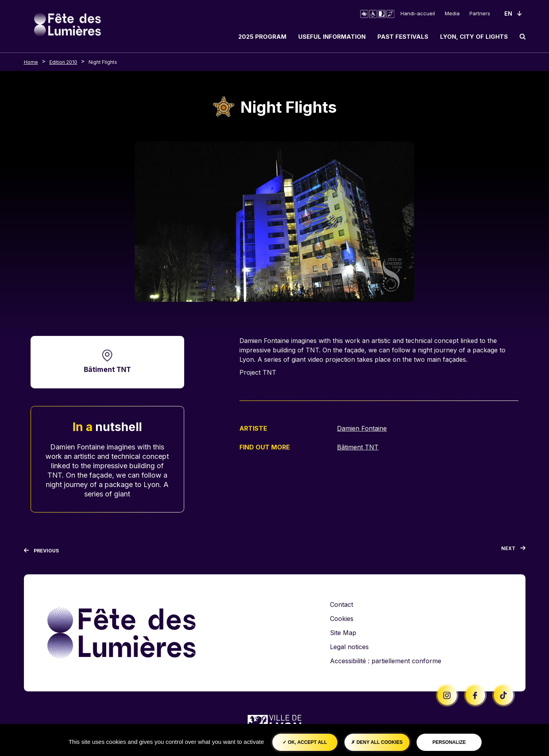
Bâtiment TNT (107, 369)
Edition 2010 (63, 62)
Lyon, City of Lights (474, 37)
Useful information (332, 37)
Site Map (343, 633)
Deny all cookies (377, 742)
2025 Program (262, 37)
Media (452, 13)
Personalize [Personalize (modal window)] (449, 742)
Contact (342, 604)
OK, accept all (305, 742)
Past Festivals (403, 37)
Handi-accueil (418, 13)
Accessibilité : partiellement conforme (386, 661)
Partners (480, 13)
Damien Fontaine (362, 428)
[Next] (513, 550)
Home (31, 62)
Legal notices (349, 647)
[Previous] (42, 551)
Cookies (342, 619)
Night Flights (103, 62)
